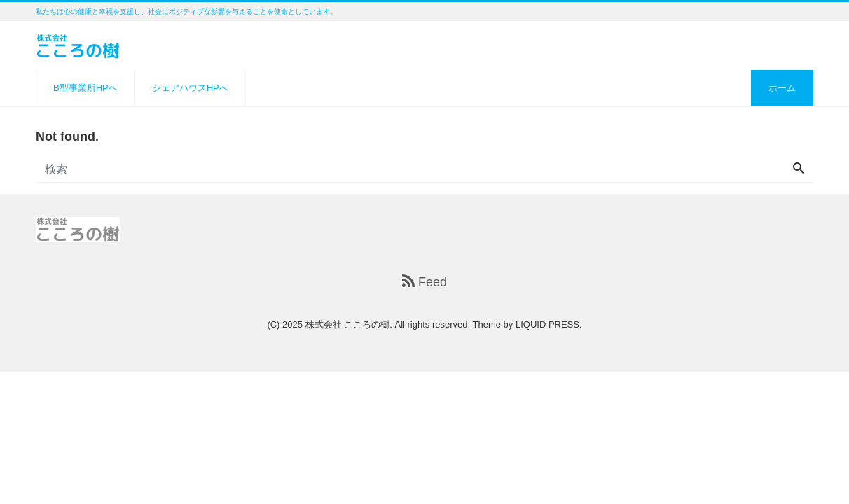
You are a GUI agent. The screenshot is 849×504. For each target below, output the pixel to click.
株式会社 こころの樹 (348, 324)
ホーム (782, 88)
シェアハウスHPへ (190, 88)
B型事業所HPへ (85, 88)
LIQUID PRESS (547, 324)
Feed (424, 282)
